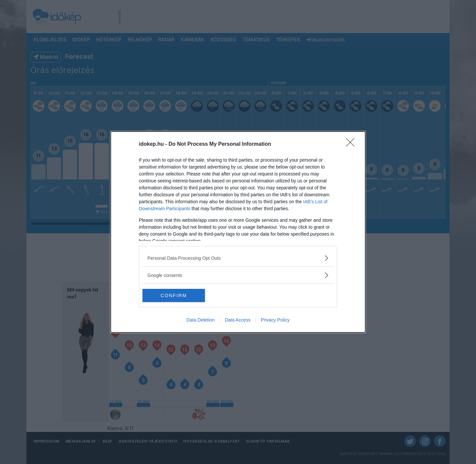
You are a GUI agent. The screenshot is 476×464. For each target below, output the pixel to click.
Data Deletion (200, 320)
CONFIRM (174, 295)
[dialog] (238, 232)
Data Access (238, 320)
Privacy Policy (275, 320)
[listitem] (238, 258)
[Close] (352, 144)
